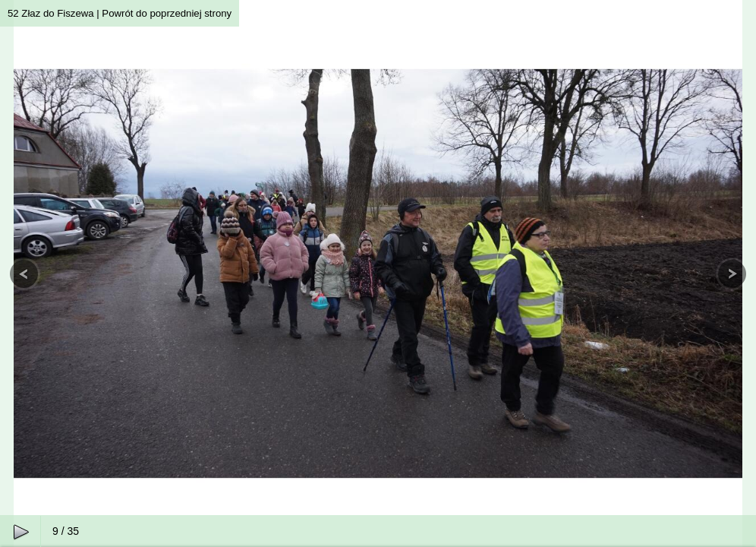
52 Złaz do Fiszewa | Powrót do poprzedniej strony (120, 13)
